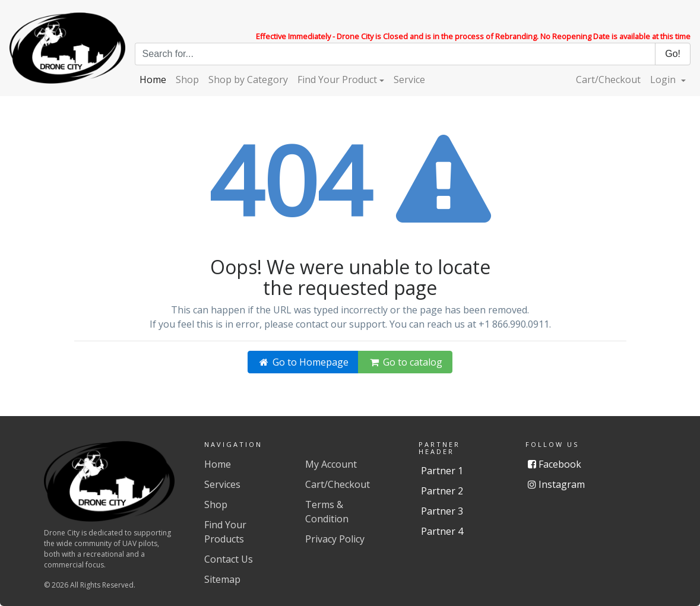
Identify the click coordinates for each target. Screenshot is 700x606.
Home (153, 80)
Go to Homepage (303, 362)
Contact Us (229, 559)
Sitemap (222, 579)
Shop (187, 80)
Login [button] (664, 80)
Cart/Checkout (608, 80)
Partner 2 (442, 491)
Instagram (556, 484)
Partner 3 (442, 511)
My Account (331, 464)
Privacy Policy (335, 539)
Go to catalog (405, 362)
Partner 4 (442, 531)
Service (409, 80)
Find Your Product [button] (337, 80)
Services (222, 484)
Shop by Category (248, 80)
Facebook (555, 464)
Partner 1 (442, 471)
